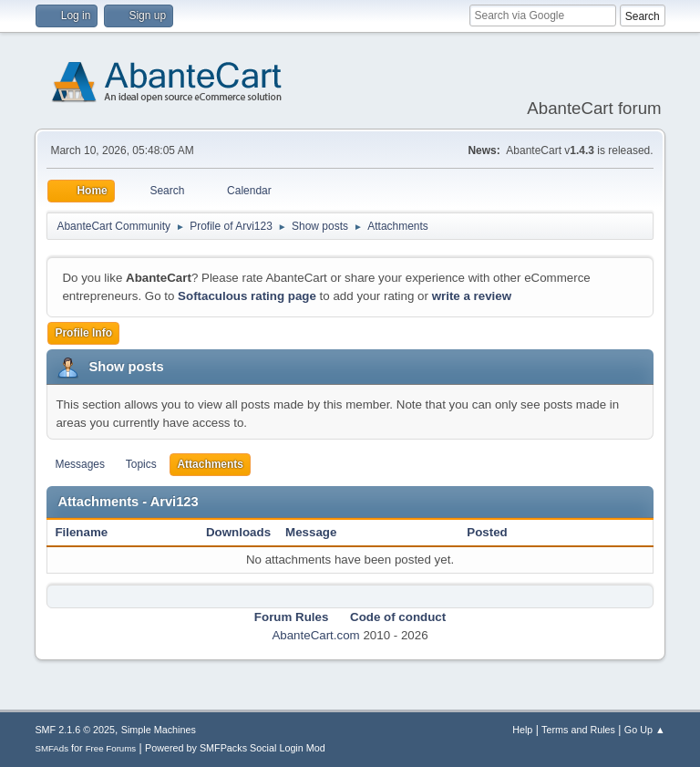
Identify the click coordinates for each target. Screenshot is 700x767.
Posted (487, 532)
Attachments (210, 464)
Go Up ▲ (645, 730)
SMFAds (51, 748)
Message (311, 532)
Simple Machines (159, 730)
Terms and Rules (578, 730)
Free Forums (111, 748)
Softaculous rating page (247, 296)
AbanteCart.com (315, 635)
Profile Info (83, 333)
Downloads (238, 532)
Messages (80, 464)
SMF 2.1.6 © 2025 (75, 730)
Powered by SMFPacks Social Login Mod (235, 748)
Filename (91, 532)
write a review (472, 296)
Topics (141, 464)
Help (522, 730)
